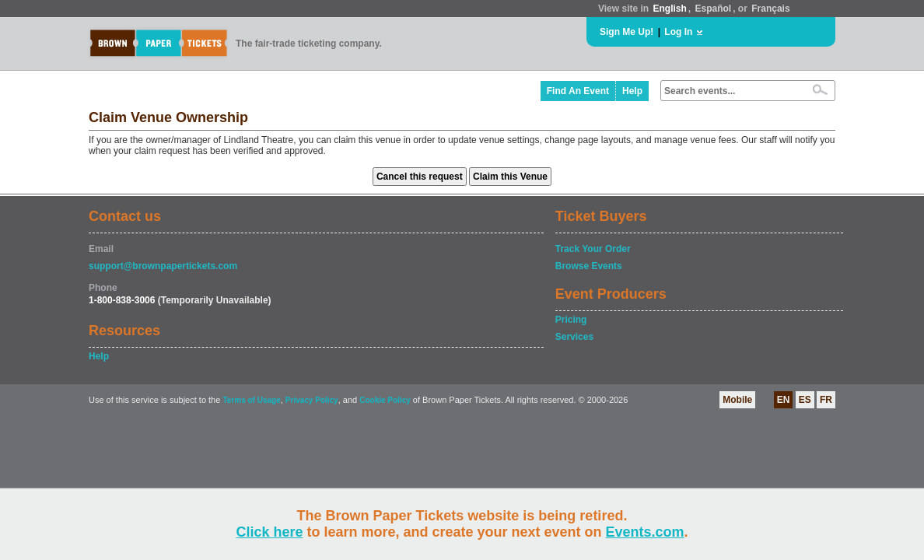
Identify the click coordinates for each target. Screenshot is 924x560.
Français (770, 9)
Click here (269, 532)
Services (574, 337)
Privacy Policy (312, 400)
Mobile (737, 400)
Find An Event (578, 91)
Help (632, 91)
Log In (678, 32)
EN (784, 400)
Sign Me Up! (626, 32)
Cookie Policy (385, 400)
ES (805, 400)
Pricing (571, 320)
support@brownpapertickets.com (163, 266)
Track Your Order (593, 249)
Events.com (645, 532)
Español (714, 9)
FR (826, 400)
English (669, 9)
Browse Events (589, 266)
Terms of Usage (251, 400)
